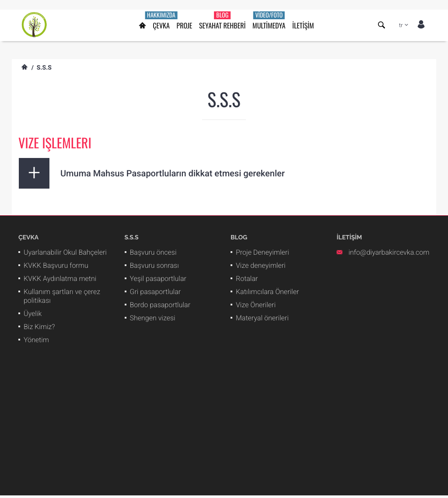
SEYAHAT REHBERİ (222, 21)
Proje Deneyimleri (262, 252)
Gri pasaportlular (156, 292)
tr (401, 26)
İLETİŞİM (303, 25)
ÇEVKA (161, 21)
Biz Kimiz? (39, 327)
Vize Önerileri (256, 305)
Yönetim (36, 340)
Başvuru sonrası (154, 265)
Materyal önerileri (262, 318)
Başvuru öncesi (153, 252)
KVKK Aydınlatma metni (60, 279)
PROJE (185, 25)
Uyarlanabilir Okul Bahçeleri (65, 252)
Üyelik (33, 314)
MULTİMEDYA (269, 21)
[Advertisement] (224, 434)
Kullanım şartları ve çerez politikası (62, 296)
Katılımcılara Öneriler (267, 292)
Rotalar (247, 279)
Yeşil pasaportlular (158, 279)
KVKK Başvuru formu (56, 265)
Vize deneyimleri (261, 265)
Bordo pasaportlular (160, 305)
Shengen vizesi (153, 318)
